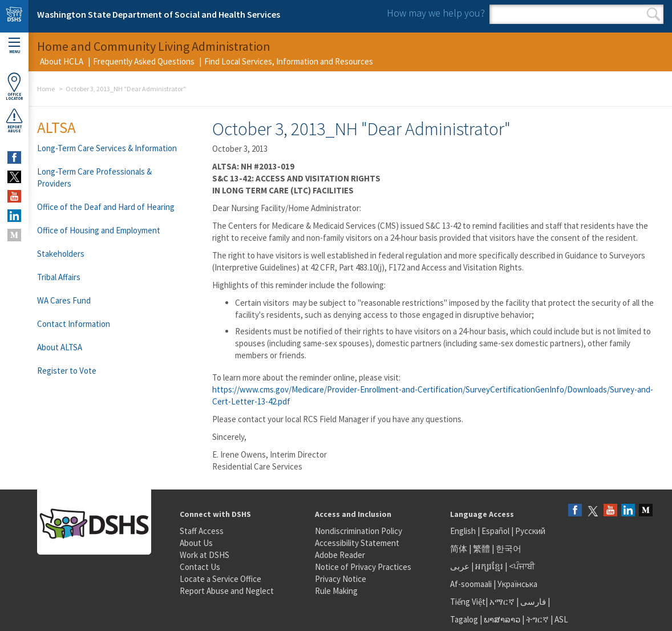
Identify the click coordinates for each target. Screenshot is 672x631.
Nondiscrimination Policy (359, 531)
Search (653, 14)
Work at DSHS (205, 555)
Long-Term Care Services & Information (107, 148)
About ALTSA (60, 347)
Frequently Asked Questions (144, 61)
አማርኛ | (504, 602)
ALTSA (56, 127)
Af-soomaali (471, 584)
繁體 (482, 549)
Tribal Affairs (59, 277)
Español (495, 531)
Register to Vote (67, 371)
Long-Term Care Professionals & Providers (94, 177)
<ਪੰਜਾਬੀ (522, 566)
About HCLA (62, 61)
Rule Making (336, 591)
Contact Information (74, 324)
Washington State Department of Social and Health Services (159, 14)
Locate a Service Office (220, 579)
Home (46, 89)
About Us (196, 543)
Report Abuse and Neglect (227, 591)
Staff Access (202, 531)
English (464, 531)
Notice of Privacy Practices (363, 567)
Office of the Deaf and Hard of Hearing (106, 207)
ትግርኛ (537, 619)
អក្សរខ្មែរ (489, 566)
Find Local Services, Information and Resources (289, 61)
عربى (460, 566)
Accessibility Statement (357, 543)
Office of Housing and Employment (99, 230)
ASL (561, 619)
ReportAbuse (14, 120)
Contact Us (200, 567)
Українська (517, 584)
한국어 (509, 549)
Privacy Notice (341, 579)
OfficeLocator (14, 86)
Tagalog (464, 619)
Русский (530, 531)
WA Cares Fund (64, 300)
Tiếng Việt (468, 602)
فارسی (532, 602)
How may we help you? (436, 13)
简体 (459, 549)
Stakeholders (61, 254)
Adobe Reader (340, 555)
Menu (14, 46)
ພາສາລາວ (502, 619)
